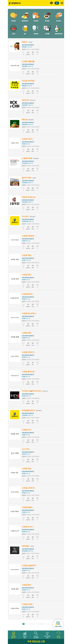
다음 (45, 624)
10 (42, 624)
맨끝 (48, 624)
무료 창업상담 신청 (36, 641)
